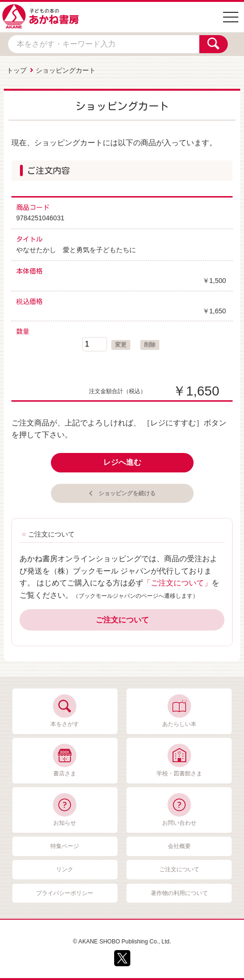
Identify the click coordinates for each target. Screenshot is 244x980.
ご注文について (122, 620)
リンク (65, 869)
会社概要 (179, 846)
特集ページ (65, 846)
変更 (121, 345)
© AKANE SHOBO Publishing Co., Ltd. (122, 942)
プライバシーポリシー (65, 893)
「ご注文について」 (177, 583)
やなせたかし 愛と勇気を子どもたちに (76, 250)
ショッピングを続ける (127, 493)
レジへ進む (122, 462)
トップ (17, 70)
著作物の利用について (179, 893)
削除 (150, 345)
